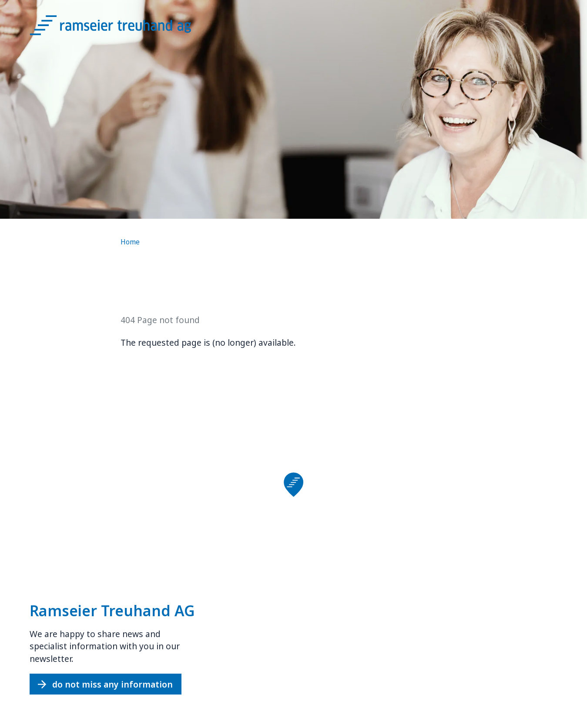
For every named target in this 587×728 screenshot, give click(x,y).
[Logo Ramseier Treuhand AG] (121, 28)
